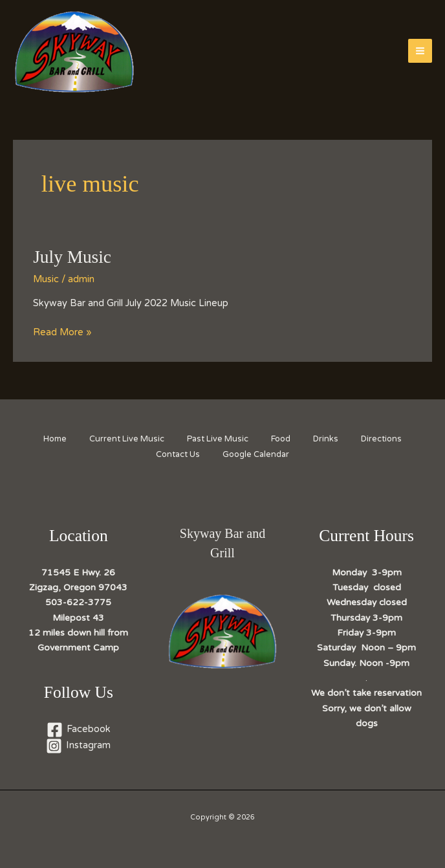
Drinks (331, 439)
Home (47, 439)
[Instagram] (79, 746)
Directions (390, 439)
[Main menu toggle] (420, 51)
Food (283, 439)
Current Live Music (122, 439)
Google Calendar (258, 454)
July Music (72, 257)
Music (46, 279)
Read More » (62, 332)
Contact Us (177, 454)
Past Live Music (216, 439)
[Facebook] (79, 730)
